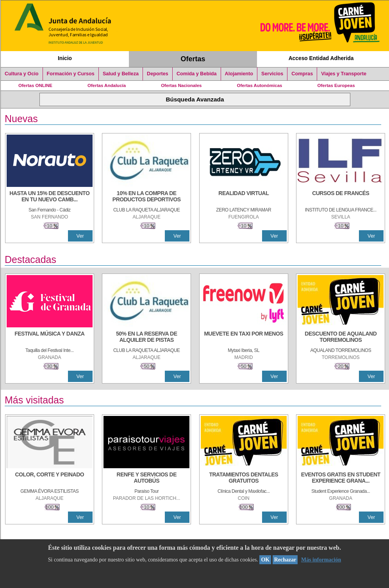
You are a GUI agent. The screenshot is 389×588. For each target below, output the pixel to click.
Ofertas (193, 59)
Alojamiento (239, 74)
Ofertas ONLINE (35, 85)
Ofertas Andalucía (107, 85)
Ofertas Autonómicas (259, 85)
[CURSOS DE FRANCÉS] (341, 197)
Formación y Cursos (71, 74)
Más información (321, 560)
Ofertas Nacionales (181, 85)
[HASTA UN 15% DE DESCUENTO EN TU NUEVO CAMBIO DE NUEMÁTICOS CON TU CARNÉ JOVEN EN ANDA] (50, 197)
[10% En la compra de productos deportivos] (146, 197)
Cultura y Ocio (22, 74)
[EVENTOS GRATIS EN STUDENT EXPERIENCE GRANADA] (341, 478)
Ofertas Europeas (336, 85)
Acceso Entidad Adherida (321, 58)
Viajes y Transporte (344, 74)
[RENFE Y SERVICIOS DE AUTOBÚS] (146, 478)
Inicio (65, 58)
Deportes (158, 74)
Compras (302, 74)
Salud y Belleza (121, 74)
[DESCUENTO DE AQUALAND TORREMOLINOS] (341, 338)
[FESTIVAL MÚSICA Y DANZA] (50, 338)
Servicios (272, 74)
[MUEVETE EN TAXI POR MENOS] (244, 338)
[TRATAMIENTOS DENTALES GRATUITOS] (244, 478)
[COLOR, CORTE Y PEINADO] (50, 478)
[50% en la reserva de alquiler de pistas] (146, 338)
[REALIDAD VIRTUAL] (244, 197)
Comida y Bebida (197, 74)
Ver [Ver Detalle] (80, 236)
